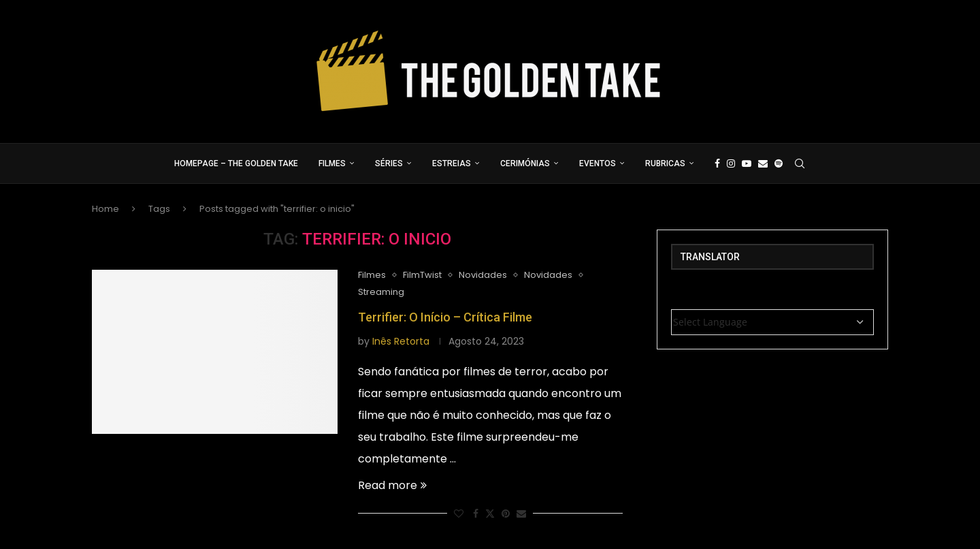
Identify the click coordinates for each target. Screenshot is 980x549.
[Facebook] (717, 163)
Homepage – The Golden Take (236, 163)
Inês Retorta (401, 341)
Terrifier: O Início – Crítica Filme (445, 317)
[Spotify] (779, 163)
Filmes (332, 163)
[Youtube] (747, 163)
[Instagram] (731, 163)
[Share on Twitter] (490, 514)
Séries (389, 163)
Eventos (598, 163)
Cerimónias (525, 163)
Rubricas (665, 163)
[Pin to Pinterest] (506, 514)
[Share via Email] (521, 514)
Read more (392, 485)
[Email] (763, 163)
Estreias (452, 163)
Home (105, 209)
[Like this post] (459, 514)
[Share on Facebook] (476, 514)
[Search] (800, 163)
